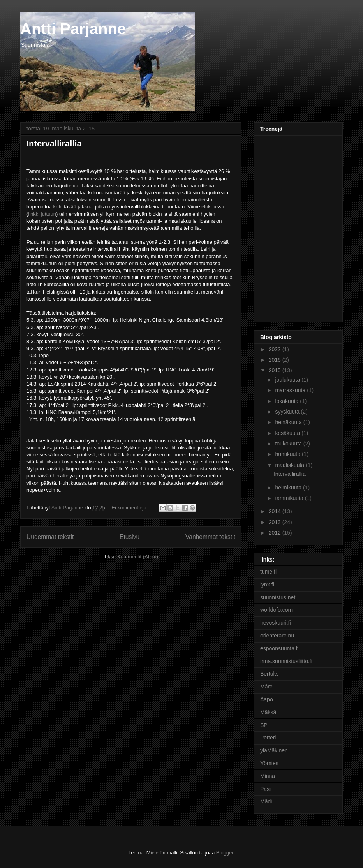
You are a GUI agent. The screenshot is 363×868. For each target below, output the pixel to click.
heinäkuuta (289, 422)
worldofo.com (276, 610)
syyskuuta (288, 412)
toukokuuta (289, 444)
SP (264, 725)
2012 (276, 533)
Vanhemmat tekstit (210, 537)
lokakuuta (287, 401)
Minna (268, 776)
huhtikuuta (288, 454)
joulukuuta (288, 380)
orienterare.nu (277, 636)
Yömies (269, 763)
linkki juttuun (42, 214)
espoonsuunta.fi (279, 648)
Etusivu (130, 537)
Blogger (225, 853)
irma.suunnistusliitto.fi (286, 661)
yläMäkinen (274, 750)
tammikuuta (290, 498)
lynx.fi (267, 585)
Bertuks (269, 674)
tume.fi (268, 572)
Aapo (267, 699)
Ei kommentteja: (130, 508)
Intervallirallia (54, 143)
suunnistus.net (278, 597)
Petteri (268, 738)
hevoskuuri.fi (276, 623)
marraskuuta (291, 390)
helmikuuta (289, 488)
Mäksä (268, 712)
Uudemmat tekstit (50, 537)
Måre (266, 687)
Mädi (266, 801)
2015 (276, 370)
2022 (276, 349)
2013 (276, 522)
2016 (276, 360)
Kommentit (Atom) (138, 557)
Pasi (265, 789)
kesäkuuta (288, 433)
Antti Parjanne (73, 29)
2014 (276, 511)
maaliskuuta (290, 465)
